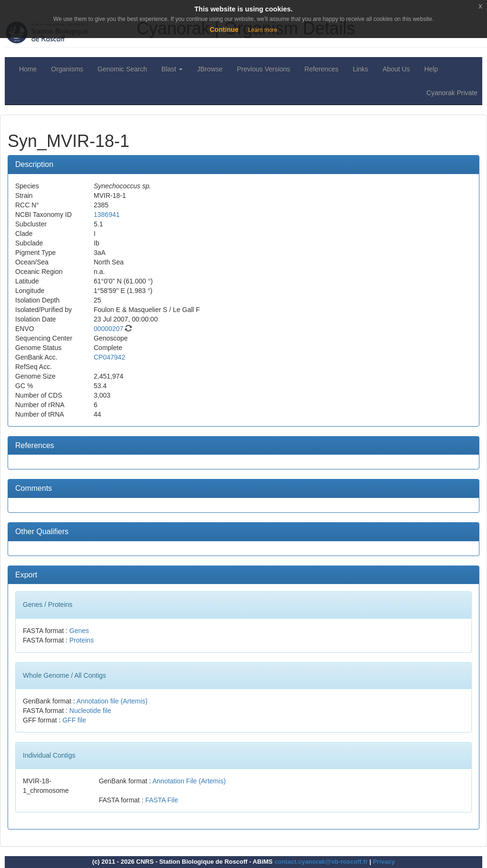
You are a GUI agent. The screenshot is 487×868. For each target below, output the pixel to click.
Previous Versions (263, 69)
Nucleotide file (90, 711)
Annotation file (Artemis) (112, 701)
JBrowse (210, 69)
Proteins (82, 640)
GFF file (74, 720)
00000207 (108, 329)
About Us (396, 69)
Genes (79, 631)
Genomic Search (122, 69)
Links (361, 69)
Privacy (384, 862)
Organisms (67, 69)
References (321, 69)
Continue (224, 29)
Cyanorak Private (452, 93)
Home (28, 69)
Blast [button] (172, 69)
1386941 (107, 215)
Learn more (263, 30)
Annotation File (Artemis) (189, 781)
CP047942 (109, 357)
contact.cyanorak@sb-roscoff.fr (321, 862)
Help (431, 69)
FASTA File (161, 800)
